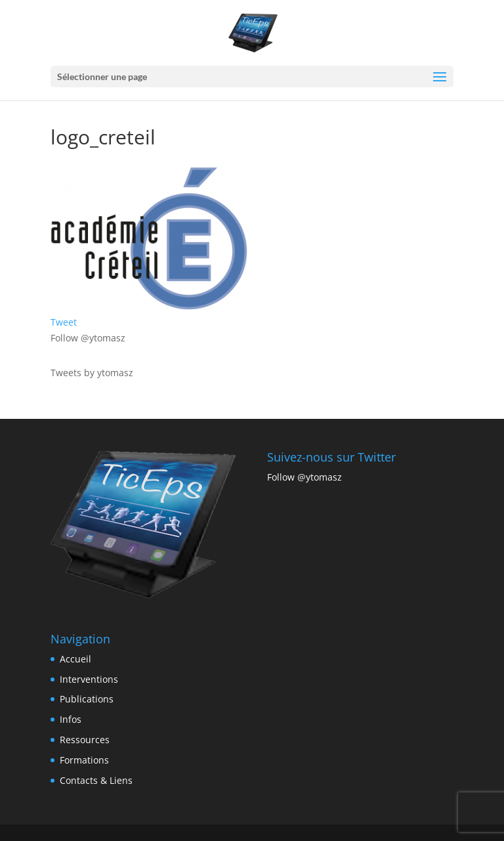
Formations (84, 760)
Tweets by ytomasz (92, 373)
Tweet (64, 322)
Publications (87, 699)
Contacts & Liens (96, 780)
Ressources (85, 740)
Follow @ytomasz (88, 338)
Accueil (75, 659)
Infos (71, 719)
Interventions (89, 679)
